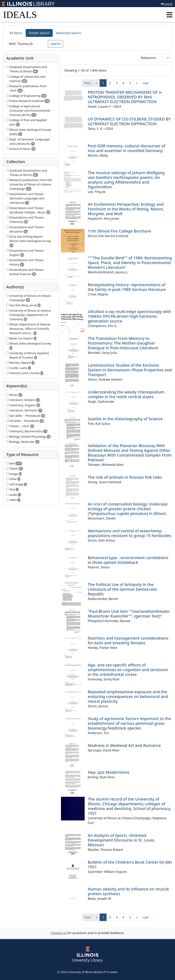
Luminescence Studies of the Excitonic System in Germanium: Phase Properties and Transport (130, 370)
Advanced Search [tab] (68, 33)
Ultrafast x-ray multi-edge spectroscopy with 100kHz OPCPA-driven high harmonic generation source (130, 316)
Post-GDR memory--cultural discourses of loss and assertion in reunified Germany (127, 148)
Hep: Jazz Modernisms (109, 772)
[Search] (27, 44)
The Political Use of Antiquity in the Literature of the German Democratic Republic (123, 589)
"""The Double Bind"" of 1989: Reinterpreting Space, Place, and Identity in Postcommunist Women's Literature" (130, 263)
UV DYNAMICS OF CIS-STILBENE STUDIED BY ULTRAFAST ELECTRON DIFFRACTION (129, 121)
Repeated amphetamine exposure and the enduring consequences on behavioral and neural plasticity (128, 696)
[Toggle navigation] (169, 15)
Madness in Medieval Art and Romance (124, 745)
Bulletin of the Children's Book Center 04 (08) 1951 (130, 865)
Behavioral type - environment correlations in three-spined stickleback (128, 560)
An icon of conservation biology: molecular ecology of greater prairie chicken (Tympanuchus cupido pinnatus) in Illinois (128, 509)
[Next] (137, 83)
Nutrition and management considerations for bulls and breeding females (128, 640)
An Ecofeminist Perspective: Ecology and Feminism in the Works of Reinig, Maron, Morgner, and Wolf (126, 209)
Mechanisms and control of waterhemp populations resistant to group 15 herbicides (130, 533)
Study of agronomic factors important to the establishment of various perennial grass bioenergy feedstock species (130, 723)
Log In (167, 4)
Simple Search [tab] (39, 33)
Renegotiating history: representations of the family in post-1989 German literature (127, 287)
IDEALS (20, 15)
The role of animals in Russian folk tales (125, 477)
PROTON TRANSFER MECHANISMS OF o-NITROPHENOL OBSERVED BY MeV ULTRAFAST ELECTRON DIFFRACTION (125, 97)
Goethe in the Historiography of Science (125, 419)
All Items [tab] (16, 33)
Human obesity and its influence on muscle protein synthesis (128, 891)
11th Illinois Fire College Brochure (119, 231)
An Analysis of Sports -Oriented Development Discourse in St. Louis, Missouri (121, 840)
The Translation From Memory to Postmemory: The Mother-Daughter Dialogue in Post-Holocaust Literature (123, 343)
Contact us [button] (59, 933)
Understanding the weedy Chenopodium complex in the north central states (126, 394)
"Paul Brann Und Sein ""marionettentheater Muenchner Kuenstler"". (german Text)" (129, 614)
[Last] (146, 83)
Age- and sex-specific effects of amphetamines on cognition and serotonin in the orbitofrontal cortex (128, 670)
